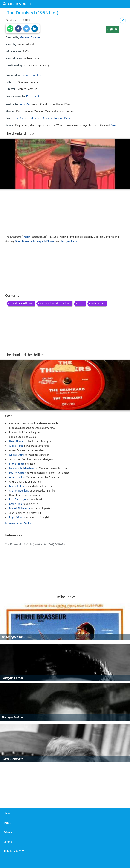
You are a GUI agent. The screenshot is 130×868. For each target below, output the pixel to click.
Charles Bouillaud (19, 491)
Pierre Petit (33, 96)
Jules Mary (26, 104)
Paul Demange (17, 499)
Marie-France (17, 464)
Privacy (8, 832)
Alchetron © (14, 851)
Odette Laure (17, 455)
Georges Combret (31, 37)
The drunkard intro (21, 304)
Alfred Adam (16, 446)
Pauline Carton (18, 473)
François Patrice (63, 118)
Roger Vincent (17, 517)
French (27, 237)
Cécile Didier (16, 504)
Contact (8, 842)
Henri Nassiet (17, 441)
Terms (7, 823)
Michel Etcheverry (20, 508)
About (7, 813)
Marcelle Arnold (18, 486)
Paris (113, 125)
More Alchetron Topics (18, 523)
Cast (80, 304)
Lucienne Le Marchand (22, 468)
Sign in (112, 29)
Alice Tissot (16, 477)
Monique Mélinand (42, 118)
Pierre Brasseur (21, 118)
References (97, 304)
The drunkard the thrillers (55, 304)
